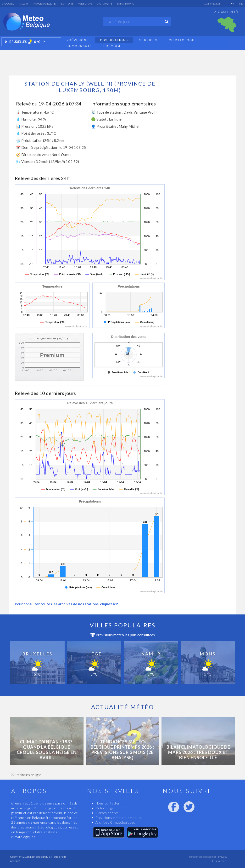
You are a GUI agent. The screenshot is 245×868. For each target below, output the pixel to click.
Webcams (85, 3)
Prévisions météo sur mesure (119, 818)
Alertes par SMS (108, 813)
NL (241, 3)
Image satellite (44, 3)
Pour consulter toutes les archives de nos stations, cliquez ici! (67, 604)
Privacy (223, 857)
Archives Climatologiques (115, 822)
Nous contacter (108, 803)
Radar (23, 3)
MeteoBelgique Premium (114, 808)
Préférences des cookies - (202, 857)
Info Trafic (126, 3)
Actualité (105, 3)
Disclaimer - (220, 861)
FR (233, 3)
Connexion (213, 3)
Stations (67, 3)
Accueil (8, 3)
